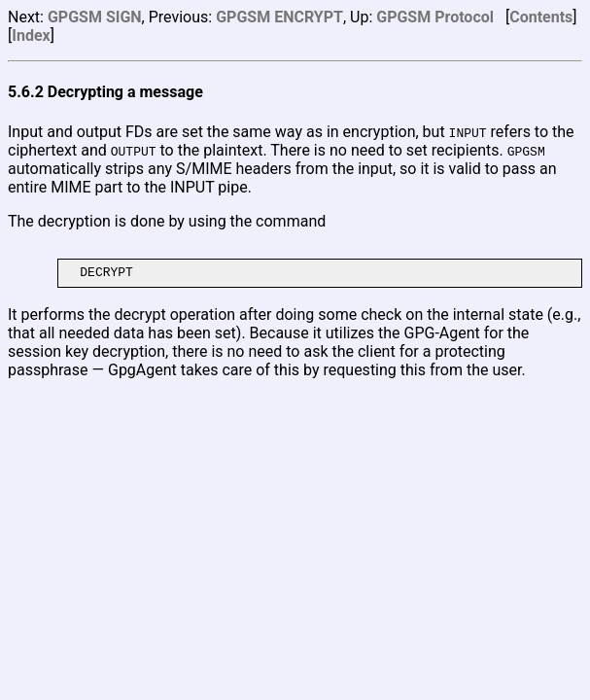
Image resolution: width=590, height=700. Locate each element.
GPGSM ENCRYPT (279, 17)
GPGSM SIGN (95, 17)
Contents (541, 17)
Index (31, 35)
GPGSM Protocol (435, 17)
